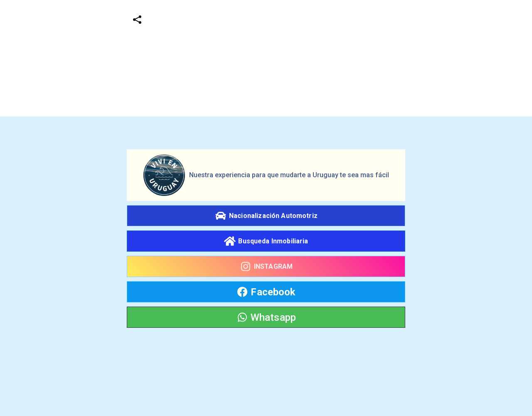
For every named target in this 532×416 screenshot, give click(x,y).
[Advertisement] (249, 58)
